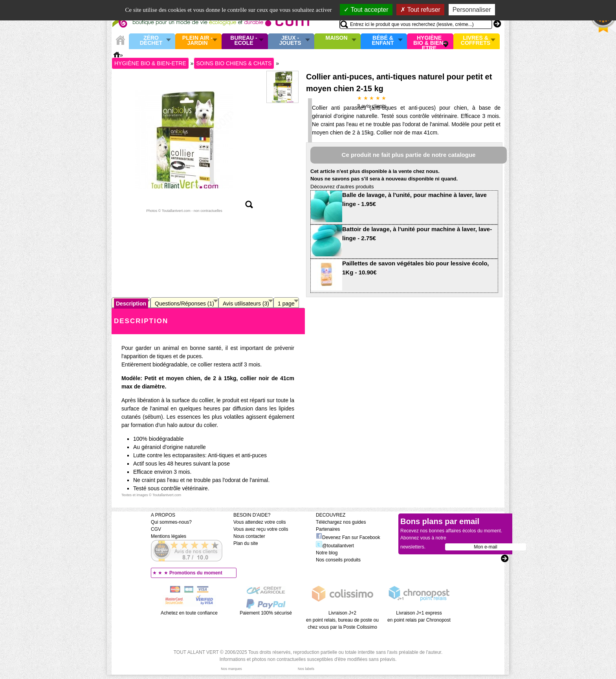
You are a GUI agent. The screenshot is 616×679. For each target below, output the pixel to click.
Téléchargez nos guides (341, 522)
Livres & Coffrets (476, 41)
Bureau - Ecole (244, 41)
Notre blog (327, 553)
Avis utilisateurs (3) (246, 304)
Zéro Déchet (151, 41)
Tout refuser (420, 10)
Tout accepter (366, 10)
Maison (337, 38)
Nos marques (231, 669)
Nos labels (306, 669)
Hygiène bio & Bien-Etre (429, 41)
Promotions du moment (196, 573)
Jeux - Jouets (290, 41)
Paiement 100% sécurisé (266, 613)
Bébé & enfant (383, 41)
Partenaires (328, 529)
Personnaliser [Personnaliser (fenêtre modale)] (472, 10)
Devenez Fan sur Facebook (348, 537)
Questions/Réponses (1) (184, 304)
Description (131, 304)
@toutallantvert (335, 546)
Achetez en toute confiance (189, 613)
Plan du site (246, 543)
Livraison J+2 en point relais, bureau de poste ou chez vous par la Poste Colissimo (342, 620)
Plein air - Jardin (197, 41)
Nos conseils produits (338, 560)
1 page (286, 304)
